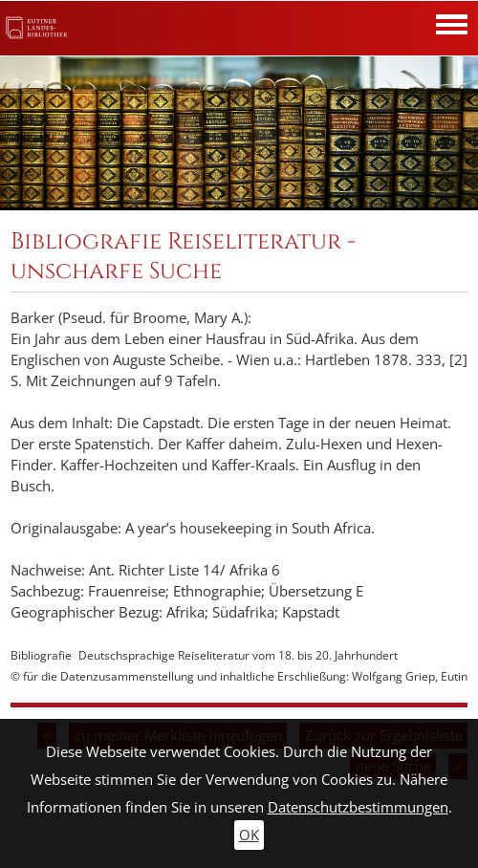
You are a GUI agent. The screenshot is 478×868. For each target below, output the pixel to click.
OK (249, 835)
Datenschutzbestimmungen (358, 807)
